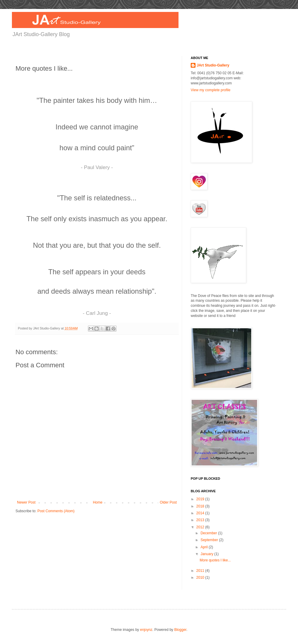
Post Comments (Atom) (56, 511)
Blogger (180, 630)
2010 (201, 578)
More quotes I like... (215, 560)
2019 (201, 499)
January (207, 554)
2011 (201, 571)
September (210, 540)
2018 (201, 506)
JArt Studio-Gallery (213, 65)
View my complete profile (211, 90)
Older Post (168, 502)
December (209, 533)
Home (98, 502)
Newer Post (26, 502)
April (205, 547)
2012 (201, 527)
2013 (201, 520)
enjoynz (146, 630)
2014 (201, 513)
